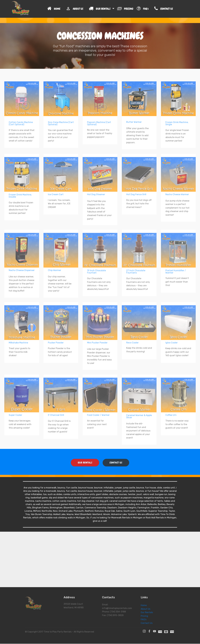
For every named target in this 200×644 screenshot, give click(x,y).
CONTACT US (171, 10)
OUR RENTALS (100, 10)
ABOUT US (76, 10)
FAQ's (144, 10)
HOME (55, 10)
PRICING (126, 10)
